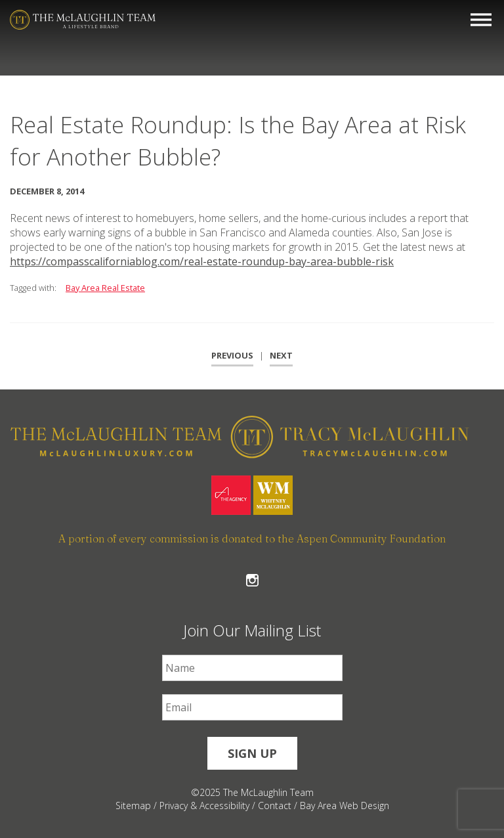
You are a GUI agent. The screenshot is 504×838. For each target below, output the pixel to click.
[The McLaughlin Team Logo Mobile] (83, 20)
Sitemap (133, 805)
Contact (275, 805)
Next (281, 355)
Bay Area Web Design (345, 805)
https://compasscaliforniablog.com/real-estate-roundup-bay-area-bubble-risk (202, 261)
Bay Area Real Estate (105, 288)
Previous (232, 355)
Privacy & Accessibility (204, 805)
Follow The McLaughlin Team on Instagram (252, 580)
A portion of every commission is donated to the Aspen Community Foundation (252, 539)
